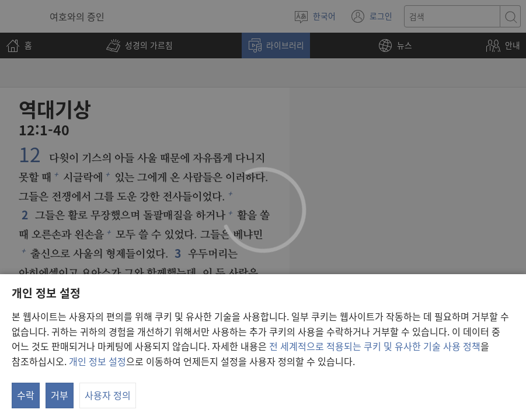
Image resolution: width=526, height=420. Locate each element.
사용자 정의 (108, 395)
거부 (60, 395)
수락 (26, 395)
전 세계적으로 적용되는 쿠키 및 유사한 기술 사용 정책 (375, 346)
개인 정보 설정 (97, 361)
